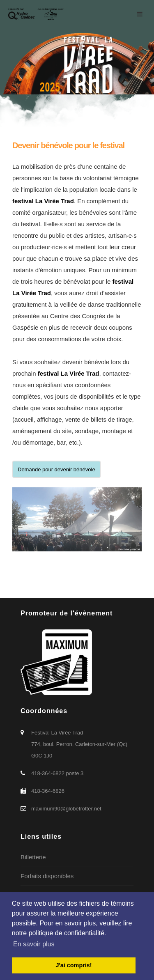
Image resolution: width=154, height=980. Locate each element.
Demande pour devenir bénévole (56, 469)
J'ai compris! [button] (74, 965)
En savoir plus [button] (34, 944)
